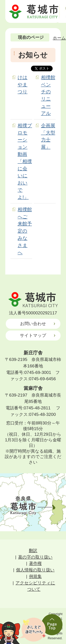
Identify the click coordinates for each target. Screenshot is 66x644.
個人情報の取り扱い (35, 570)
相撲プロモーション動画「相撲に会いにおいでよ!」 (25, 161)
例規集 (35, 576)
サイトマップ (33, 335)
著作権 (35, 563)
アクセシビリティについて (35, 586)
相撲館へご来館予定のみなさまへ (25, 231)
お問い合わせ (33, 324)
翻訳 (33, 550)
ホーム (59, 38)
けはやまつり (23, 85)
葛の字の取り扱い (35, 557)
